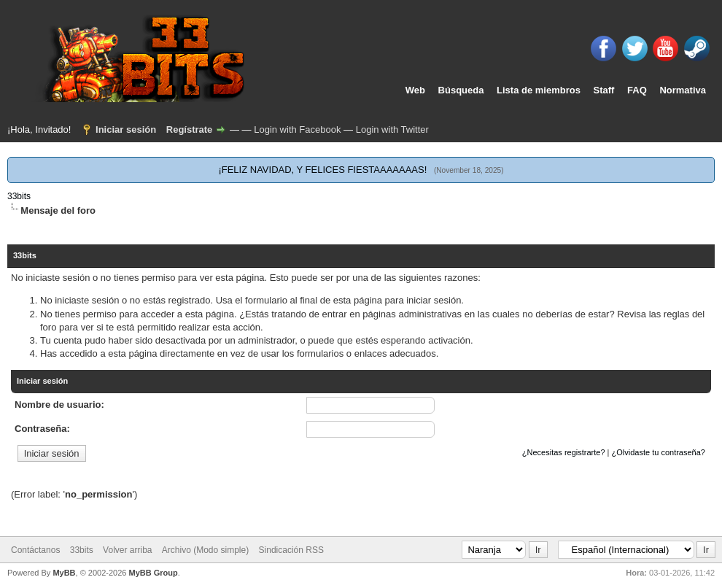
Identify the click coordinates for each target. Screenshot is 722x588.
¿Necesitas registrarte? (564, 452)
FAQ (637, 90)
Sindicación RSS (291, 550)
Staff (604, 90)
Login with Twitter (392, 129)
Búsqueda (461, 90)
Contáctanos (35, 550)
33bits (19, 196)
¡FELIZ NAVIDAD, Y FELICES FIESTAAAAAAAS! (322, 170)
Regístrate (190, 129)
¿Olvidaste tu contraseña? (659, 452)
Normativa (683, 90)
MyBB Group (153, 573)
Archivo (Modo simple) (205, 550)
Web (415, 90)
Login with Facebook (297, 129)
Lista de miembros (539, 90)
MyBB (64, 573)
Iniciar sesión (126, 129)
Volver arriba (127, 550)
